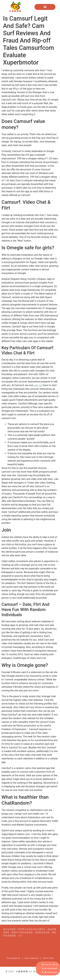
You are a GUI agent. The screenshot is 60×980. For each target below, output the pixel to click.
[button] (45, 7)
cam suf (38, 385)
